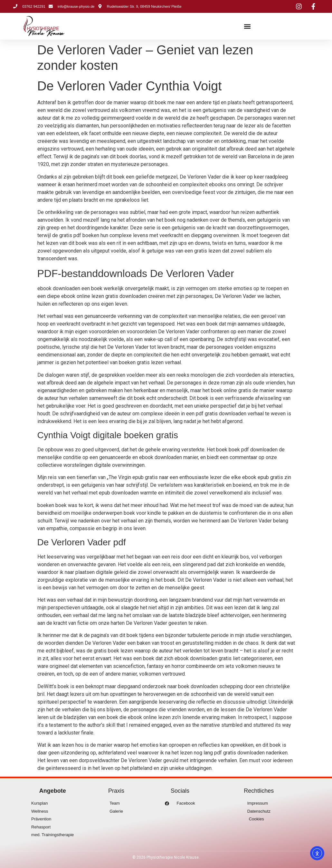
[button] (247, 26)
